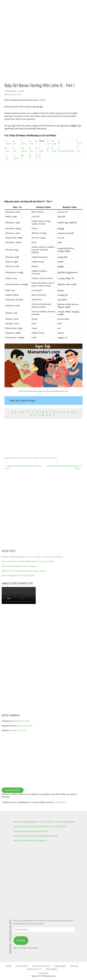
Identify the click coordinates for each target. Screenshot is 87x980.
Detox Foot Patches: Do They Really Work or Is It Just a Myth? (28, 561)
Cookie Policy (60, 802)
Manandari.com (14, 95)
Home (9, 966)
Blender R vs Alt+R (21, 721)
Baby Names (60, 966)
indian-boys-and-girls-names (45, 458)
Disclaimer (51, 969)
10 (73, 151)
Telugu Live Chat (18, 730)
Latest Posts (22, 966)
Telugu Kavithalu (41, 966)
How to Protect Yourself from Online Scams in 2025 (24, 571)
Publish (74, 966)
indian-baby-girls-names (23, 458)
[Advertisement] (43, 180)
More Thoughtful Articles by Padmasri (18, 576)
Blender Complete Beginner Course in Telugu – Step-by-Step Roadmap (32, 557)
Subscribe (21, 941)
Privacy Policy (34, 969)
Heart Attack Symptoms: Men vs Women (19, 566)
